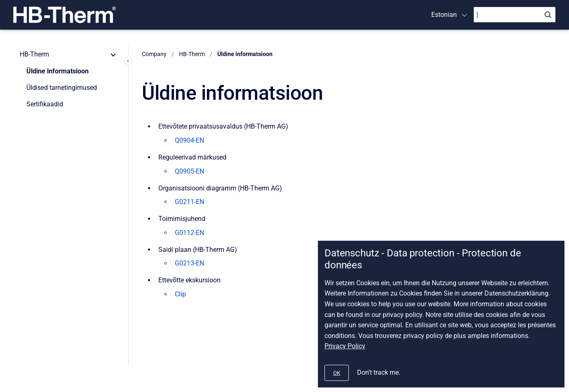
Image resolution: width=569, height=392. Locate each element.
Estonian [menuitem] (444, 15)
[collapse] (113, 54)
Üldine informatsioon (58, 71)
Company (154, 54)
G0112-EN (189, 233)
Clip (180, 294)
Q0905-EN (189, 171)
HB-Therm (34, 54)
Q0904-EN (189, 140)
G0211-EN (189, 202)
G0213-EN (189, 263)
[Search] (515, 15)
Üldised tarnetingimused (62, 88)
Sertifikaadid (45, 104)
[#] (337, 373)
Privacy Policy (345, 346)
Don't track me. (379, 372)
